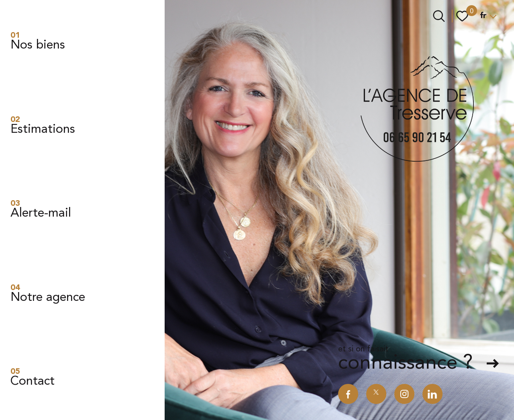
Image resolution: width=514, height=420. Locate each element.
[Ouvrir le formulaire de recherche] (439, 16)
